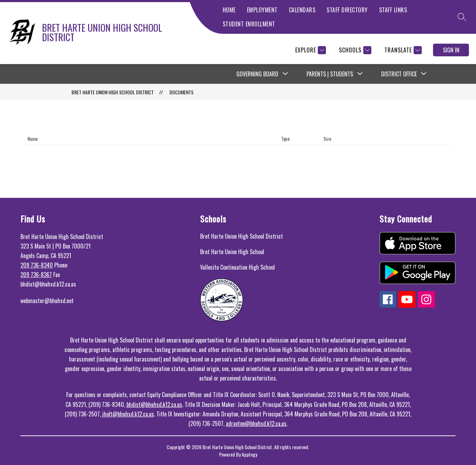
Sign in (451, 50)
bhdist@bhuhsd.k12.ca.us (154, 404)
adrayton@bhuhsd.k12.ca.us (256, 423)
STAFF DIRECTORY (347, 10)
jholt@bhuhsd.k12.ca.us (128, 414)
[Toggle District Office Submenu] (424, 74)
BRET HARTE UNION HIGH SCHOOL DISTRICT (113, 92)
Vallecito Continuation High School (237, 267)
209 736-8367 (36, 275)
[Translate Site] (402, 50)
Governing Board (257, 74)
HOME (229, 10)
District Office (399, 74)
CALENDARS (302, 10)
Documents (181, 92)
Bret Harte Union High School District (242, 236)
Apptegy (249, 454)
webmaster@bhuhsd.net (47, 301)
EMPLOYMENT (262, 10)
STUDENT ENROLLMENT (249, 24)
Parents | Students (330, 74)
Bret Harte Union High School (232, 252)
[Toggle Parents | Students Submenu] (360, 74)
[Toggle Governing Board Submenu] (285, 74)
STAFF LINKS (393, 10)
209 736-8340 (37, 265)
